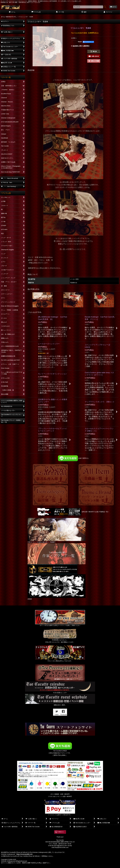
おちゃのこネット (57, 867)
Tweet (80, 42)
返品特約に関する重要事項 (80, 46)
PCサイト (61, 832)
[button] (94, 51)
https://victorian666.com (24, 854)
